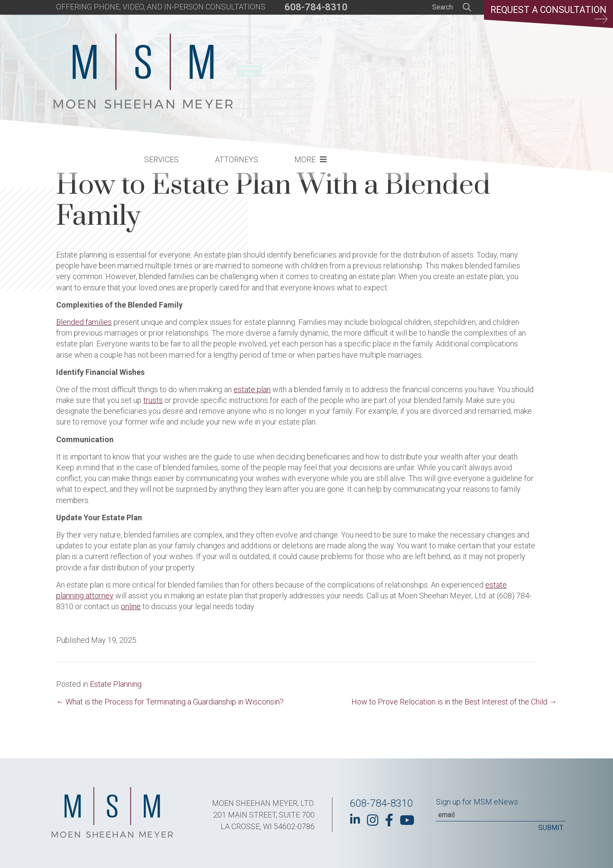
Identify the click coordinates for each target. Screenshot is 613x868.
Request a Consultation (547, 15)
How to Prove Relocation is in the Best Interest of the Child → (454, 702)
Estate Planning (116, 684)
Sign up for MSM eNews (477, 802)
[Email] (501, 815)
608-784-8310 (316, 7)
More (447, 63)
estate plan (252, 389)
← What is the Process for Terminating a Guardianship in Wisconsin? (170, 702)
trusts (153, 400)
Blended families (84, 322)
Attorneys (379, 63)
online (131, 606)
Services (304, 63)
